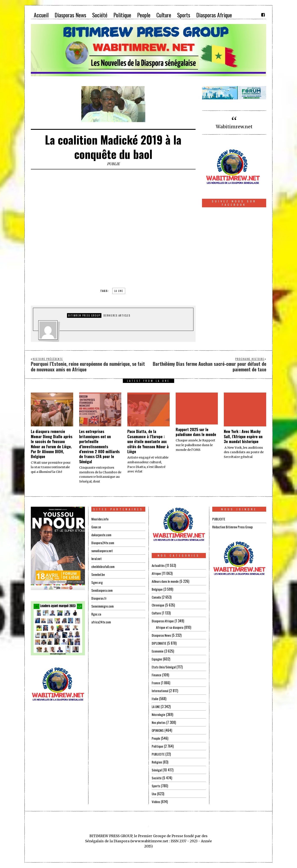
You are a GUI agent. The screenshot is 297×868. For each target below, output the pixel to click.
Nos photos (159, 722)
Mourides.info (100, 519)
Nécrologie (159, 714)
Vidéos (156, 802)
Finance (157, 675)
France (156, 683)
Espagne (157, 659)
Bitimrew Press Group (84, 315)
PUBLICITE (158, 754)
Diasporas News (162, 635)
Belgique (157, 589)
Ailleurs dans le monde (167, 581)
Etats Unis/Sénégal (164, 667)
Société (157, 778)
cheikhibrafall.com (104, 566)
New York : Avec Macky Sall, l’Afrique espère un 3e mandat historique (243, 436)
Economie (158, 651)
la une (119, 291)
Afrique (157, 573)
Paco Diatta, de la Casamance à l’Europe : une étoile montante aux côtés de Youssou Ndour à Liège (148, 441)
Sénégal (157, 770)
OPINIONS (158, 730)
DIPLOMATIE (159, 643)
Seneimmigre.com (103, 606)
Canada (156, 597)
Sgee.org (97, 582)
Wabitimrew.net (234, 127)
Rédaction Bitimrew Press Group (234, 527)
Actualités (158, 565)
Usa (154, 794)
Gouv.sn (96, 527)
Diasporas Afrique (164, 621)
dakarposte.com (102, 535)
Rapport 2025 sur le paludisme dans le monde (196, 432)
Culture (157, 613)
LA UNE (156, 707)
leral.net (97, 559)
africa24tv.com (102, 622)
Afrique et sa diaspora (171, 627)
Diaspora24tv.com (103, 543)
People (156, 738)
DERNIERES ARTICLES (117, 315)
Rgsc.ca (97, 614)
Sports (156, 786)
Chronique (158, 605)
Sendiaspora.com (102, 590)
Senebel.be (98, 574)
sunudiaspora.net (102, 551)
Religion (157, 762)
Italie (155, 699)
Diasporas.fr (99, 598)
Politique (158, 746)
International (160, 691)
